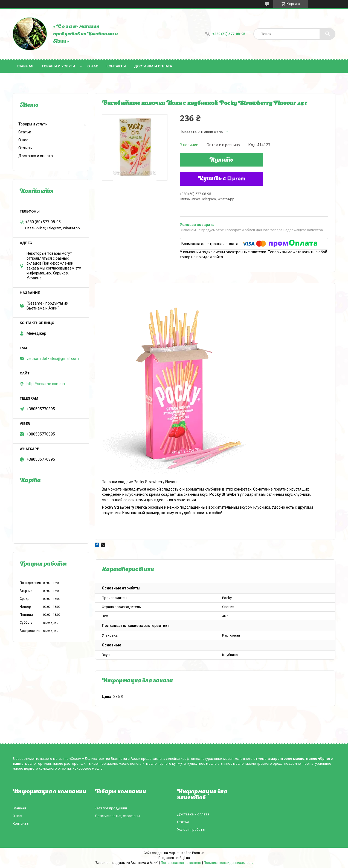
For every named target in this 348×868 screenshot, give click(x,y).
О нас (93, 66)
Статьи (25, 132)
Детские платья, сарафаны (117, 816)
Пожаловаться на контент (181, 863)
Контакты (116, 66)
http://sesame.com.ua (46, 384)
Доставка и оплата (153, 66)
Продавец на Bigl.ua (174, 858)
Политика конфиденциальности (229, 863)
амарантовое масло (286, 759)
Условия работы (191, 830)
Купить (221, 160)
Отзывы (25, 148)
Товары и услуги (58, 66)
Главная (25, 66)
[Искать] (327, 34)
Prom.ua (198, 853)
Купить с (222, 179)
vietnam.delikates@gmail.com (53, 359)
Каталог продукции (111, 808)
